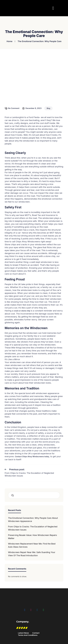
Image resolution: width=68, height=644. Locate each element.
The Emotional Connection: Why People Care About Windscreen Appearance (33, 519)
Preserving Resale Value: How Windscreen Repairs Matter (33, 536)
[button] (53, 8)
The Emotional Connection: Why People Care (40, 41)
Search (13, 495)
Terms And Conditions (28, 635)
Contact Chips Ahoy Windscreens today (32, 456)
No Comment (14, 108)
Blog (49, 108)
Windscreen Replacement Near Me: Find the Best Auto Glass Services (32, 545)
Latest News (23, 633)
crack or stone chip (22, 311)
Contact (36, 633)
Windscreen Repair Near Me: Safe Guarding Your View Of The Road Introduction (32, 554)
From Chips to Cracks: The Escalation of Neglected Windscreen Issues (33, 528)
